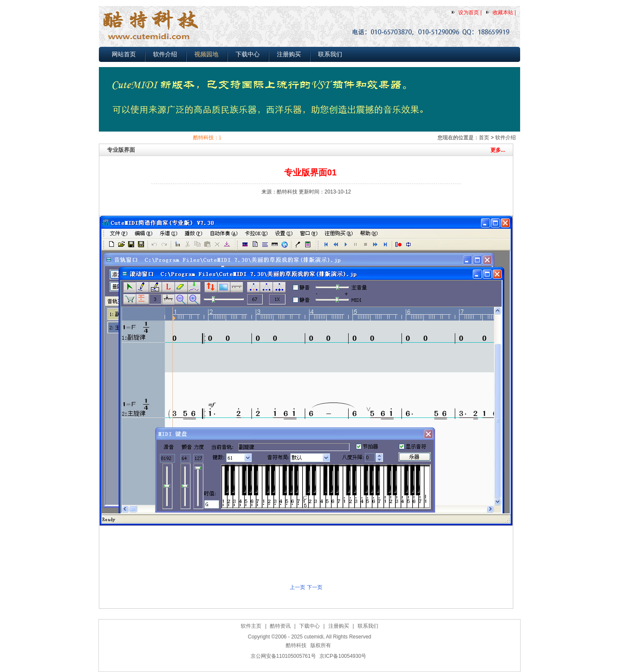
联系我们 (330, 54)
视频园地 (206, 54)
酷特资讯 (280, 626)
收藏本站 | (504, 12)
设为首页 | (470, 12)
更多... (498, 150)
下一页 (315, 587)
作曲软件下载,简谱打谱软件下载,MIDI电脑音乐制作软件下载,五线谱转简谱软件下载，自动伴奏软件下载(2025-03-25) (312, 667)
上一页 (297, 587)
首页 (484, 138)
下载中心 (248, 54)
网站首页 (124, 54)
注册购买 (289, 54)
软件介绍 (165, 54)
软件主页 (251, 626)
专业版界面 (121, 150)
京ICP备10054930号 (343, 656)
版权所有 (321, 645)
